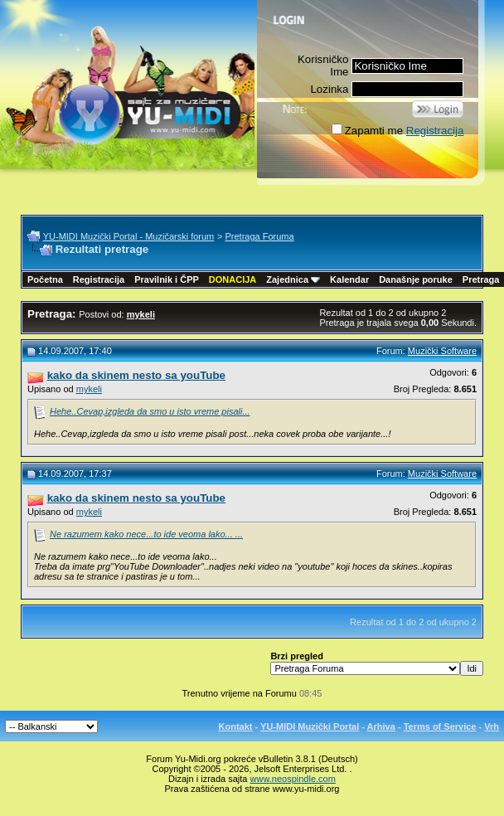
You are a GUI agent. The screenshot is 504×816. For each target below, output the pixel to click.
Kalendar (349, 279)
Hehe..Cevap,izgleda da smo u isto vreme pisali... (150, 411)
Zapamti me (367, 131)
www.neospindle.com (293, 779)
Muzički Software (442, 351)
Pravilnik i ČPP (167, 279)
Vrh (492, 726)
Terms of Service (440, 726)
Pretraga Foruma (259, 236)
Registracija (435, 131)
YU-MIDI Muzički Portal (310, 726)
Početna (45, 279)
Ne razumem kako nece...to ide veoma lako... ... (146, 534)
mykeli (89, 389)
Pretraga (481, 279)
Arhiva (381, 726)
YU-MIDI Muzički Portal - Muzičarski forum (129, 236)
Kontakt (236, 726)
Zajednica (293, 279)
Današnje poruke (416, 279)
